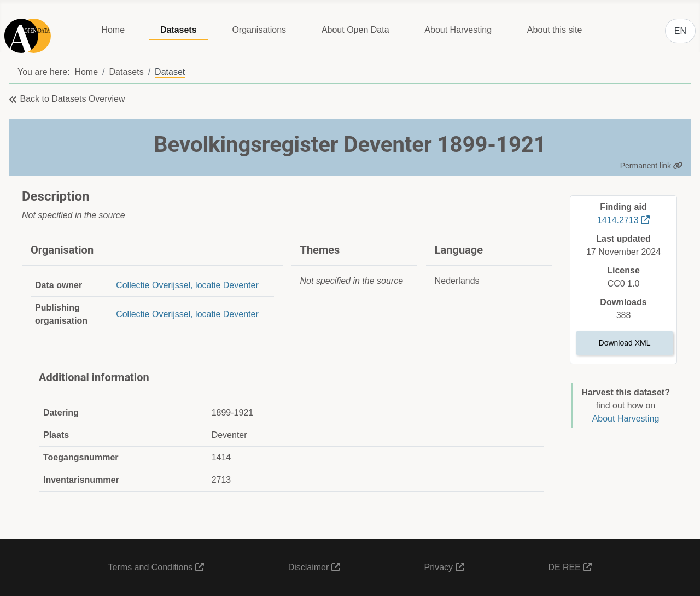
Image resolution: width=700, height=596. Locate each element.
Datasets (179, 30)
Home (113, 30)
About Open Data (355, 30)
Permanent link (652, 166)
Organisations (259, 30)
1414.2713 (623, 220)
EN (680, 31)
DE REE (570, 567)
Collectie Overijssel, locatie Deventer (187, 285)
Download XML (625, 343)
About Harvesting (458, 30)
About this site (555, 30)
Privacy (444, 567)
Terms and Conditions (156, 567)
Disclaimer (314, 567)
